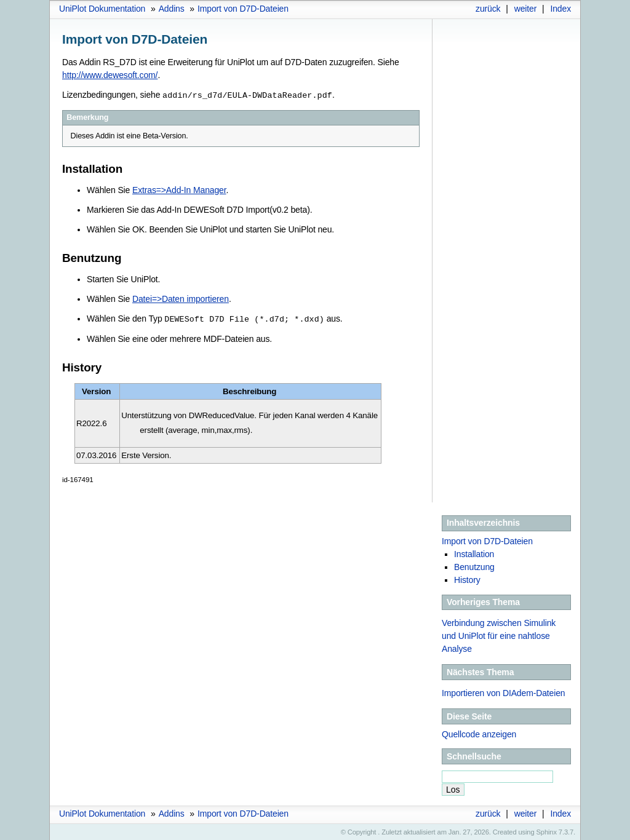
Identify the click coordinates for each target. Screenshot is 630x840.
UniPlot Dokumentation (102, 9)
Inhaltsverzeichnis (483, 521)
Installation (474, 553)
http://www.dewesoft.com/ (110, 75)
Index (560, 9)
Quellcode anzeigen (479, 733)
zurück (488, 9)
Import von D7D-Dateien (243, 9)
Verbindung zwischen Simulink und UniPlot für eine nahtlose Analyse (499, 635)
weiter (526, 9)
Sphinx (547, 831)
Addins (172, 9)
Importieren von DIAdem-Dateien (503, 692)
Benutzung (474, 566)
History (467, 579)
